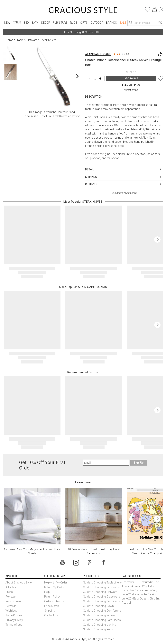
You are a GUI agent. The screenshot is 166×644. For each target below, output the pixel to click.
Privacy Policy (14, 620)
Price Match (52, 606)
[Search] (131, 23)
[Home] (83, 11)
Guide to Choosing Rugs (98, 629)
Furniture (60, 23)
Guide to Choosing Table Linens (102, 583)
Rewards (11, 606)
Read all (127, 603)
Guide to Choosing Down (98, 606)
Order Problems (54, 601)
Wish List (11, 611)
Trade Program (15, 615)
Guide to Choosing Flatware (100, 592)
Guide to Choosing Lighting (100, 625)
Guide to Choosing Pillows (100, 615)
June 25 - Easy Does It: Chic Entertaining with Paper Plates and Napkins (141, 599)
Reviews (11, 597)
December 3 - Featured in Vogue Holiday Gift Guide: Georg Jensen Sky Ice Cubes (141, 590)
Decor (46, 23)
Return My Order (54, 587)
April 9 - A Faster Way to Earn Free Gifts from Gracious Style (141, 586)
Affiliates (11, 587)
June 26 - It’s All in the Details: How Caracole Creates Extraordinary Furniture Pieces (141, 594)
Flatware (32, 40)
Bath (35, 23)
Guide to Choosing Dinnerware (102, 587)
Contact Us (51, 615)
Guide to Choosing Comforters (102, 611)
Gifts (84, 23)
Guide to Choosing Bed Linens (101, 601)
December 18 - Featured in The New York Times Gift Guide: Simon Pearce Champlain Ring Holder (141, 582)
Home (9, 40)
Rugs (74, 23)
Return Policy (52, 597)
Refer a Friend (14, 601)
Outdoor (97, 23)
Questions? (124, 193)
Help (47, 592)
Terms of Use (14, 625)
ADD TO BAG (131, 78)
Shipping (50, 611)
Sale (123, 23)
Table (17, 22)
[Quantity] (96, 79)
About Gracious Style (18, 583)
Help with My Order (56, 583)
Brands (111, 23)
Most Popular (83, 202)
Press (9, 592)
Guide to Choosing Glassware (101, 597)
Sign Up (139, 463)
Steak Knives (49, 40)
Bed (26, 23)
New (7, 23)
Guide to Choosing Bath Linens (102, 620)
